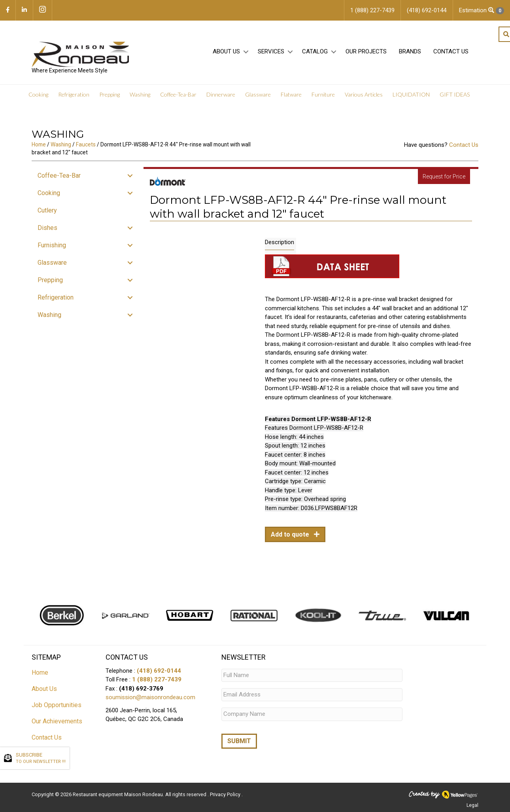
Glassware (258, 95)
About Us (226, 52)
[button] (246, 52)
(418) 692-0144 (159, 671)
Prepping (110, 95)
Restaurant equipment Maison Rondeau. (118, 794)
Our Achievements (57, 721)
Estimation (482, 10)
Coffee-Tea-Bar (178, 95)
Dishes (47, 228)
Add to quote (291, 535)
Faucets (86, 144)
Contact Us (451, 52)
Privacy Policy (226, 794)
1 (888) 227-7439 (157, 679)
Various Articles (364, 95)
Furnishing (52, 245)
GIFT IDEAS (455, 95)
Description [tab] (280, 242)
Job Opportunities (57, 705)
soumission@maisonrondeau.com (150, 697)
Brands (410, 52)
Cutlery (47, 210)
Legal (472, 805)
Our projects (366, 52)
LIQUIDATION (411, 95)
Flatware (291, 95)
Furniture (323, 95)
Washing (140, 95)
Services (271, 52)
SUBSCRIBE (41, 759)
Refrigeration (74, 95)
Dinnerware (221, 95)
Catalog (315, 52)
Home (39, 144)
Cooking (38, 95)
